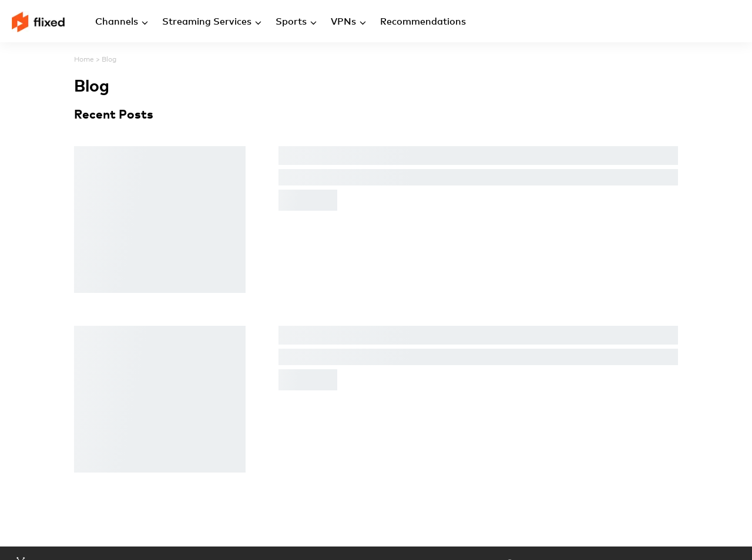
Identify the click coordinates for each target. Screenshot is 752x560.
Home (84, 59)
